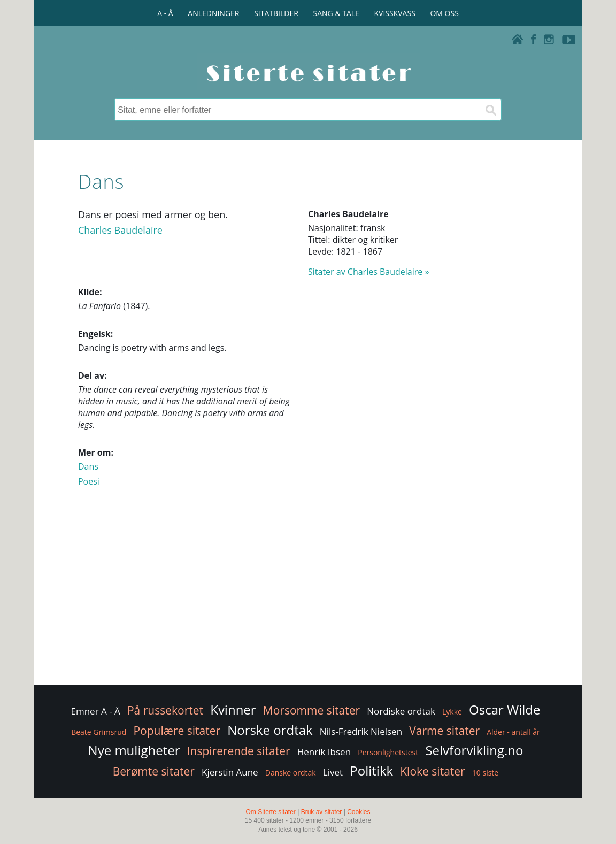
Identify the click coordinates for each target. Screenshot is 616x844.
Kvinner (233, 709)
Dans (88, 466)
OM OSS (444, 13)
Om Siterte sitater (270, 812)
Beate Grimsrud (99, 732)
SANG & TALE (336, 13)
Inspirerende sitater (239, 751)
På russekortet (165, 710)
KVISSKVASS (395, 13)
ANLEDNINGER (213, 13)
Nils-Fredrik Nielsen (361, 731)
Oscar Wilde (505, 709)
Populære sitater (177, 731)
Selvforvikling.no (474, 750)
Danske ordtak (291, 773)
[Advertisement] (308, 597)
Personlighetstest (388, 752)
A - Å (165, 13)
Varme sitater (444, 731)
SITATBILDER (276, 13)
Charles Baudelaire (120, 230)
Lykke (452, 712)
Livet (333, 772)
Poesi (89, 481)
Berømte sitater (154, 771)
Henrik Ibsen (324, 752)
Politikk (371, 770)
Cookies (359, 812)
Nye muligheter (134, 750)
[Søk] (490, 110)
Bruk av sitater (322, 812)
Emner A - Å (96, 711)
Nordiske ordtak (401, 711)
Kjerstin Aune (230, 772)
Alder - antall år (513, 732)
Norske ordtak (270, 730)
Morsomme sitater (311, 710)
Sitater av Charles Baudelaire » (368, 272)
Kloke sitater (432, 771)
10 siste (485, 773)
